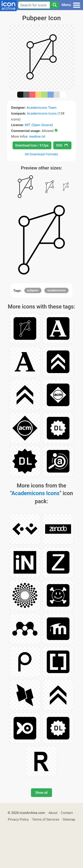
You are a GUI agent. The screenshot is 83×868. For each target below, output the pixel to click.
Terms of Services (46, 819)
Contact (67, 813)
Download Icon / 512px (32, 145)
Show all (41, 793)
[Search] (54, 5)
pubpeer (33, 290)
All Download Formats (42, 154)
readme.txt (37, 136)
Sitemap (69, 819)
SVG (62, 145)
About (53, 813)
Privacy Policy (18, 819)
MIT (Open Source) (39, 125)
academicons (56, 290)
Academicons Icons (42, 113)
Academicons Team (41, 108)
